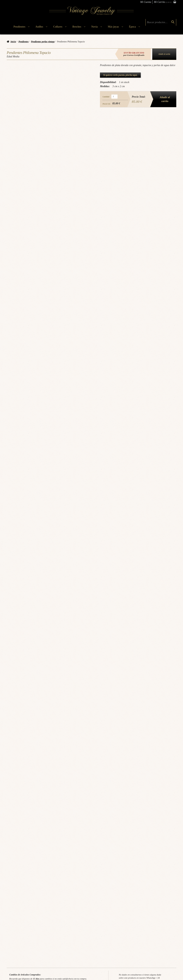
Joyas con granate (40, 824)
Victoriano (82, 879)
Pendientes (19, 27)
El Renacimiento (109, 879)
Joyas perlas (81, 824)
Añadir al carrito (164, 54)
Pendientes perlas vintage (43, 42)
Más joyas (113, 27)
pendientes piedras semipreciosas (124, 824)
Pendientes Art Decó (31, 879)
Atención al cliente (87, 941)
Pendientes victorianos (68, 879)
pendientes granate (104, 824)
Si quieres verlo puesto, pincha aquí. (120, 75)
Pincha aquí (57, 789)
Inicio (13, 42)
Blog (11, 941)
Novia (95, 27)
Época (132, 27)
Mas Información (25, 899)
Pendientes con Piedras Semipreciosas (38, 818)
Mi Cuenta (146, 2)
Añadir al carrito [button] (25, 892)
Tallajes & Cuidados (17, 945)
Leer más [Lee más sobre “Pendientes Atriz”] (113, 892)
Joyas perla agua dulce (67, 824)
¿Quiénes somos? (16, 933)
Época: (12, 879)
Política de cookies (45, 945)
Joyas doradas (52, 824)
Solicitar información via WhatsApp (141, 794)
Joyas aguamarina (26, 824)
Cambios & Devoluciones (47, 937)
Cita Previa (14, 937)
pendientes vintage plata (163, 824)
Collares (58, 27)
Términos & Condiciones (47, 933)
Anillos (39, 27)
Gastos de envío (44, 950)
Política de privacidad (46, 941)
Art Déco (19, 879)
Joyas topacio (91, 824)
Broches (77, 27)
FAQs (12, 950)
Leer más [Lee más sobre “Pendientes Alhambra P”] (158, 892)
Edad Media (21, 830)
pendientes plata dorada (145, 824)
